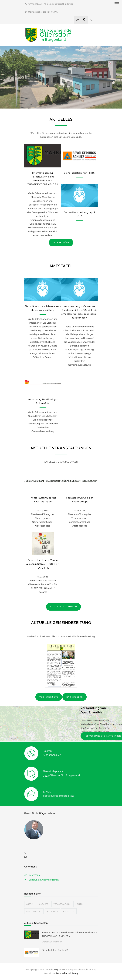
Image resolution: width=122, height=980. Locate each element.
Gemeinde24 (51, 969)
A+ (78, 20)
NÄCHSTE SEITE (75, 697)
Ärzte (30, 904)
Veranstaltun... (62, 904)
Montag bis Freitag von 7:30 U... (43, 12)
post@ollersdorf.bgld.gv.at (60, 4)
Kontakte (43, 904)
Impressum (35, 875)
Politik (79, 904)
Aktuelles (52, 911)
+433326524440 (35, 4)
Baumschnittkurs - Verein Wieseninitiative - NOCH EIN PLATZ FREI (43, 564)
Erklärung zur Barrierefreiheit (44, 880)
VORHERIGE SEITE (49, 697)
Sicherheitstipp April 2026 (79, 173)
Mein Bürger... (34, 911)
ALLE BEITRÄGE (61, 243)
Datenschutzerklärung (67, 973)
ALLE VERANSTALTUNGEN (63, 607)
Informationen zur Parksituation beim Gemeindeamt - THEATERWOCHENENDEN (69, 934)
